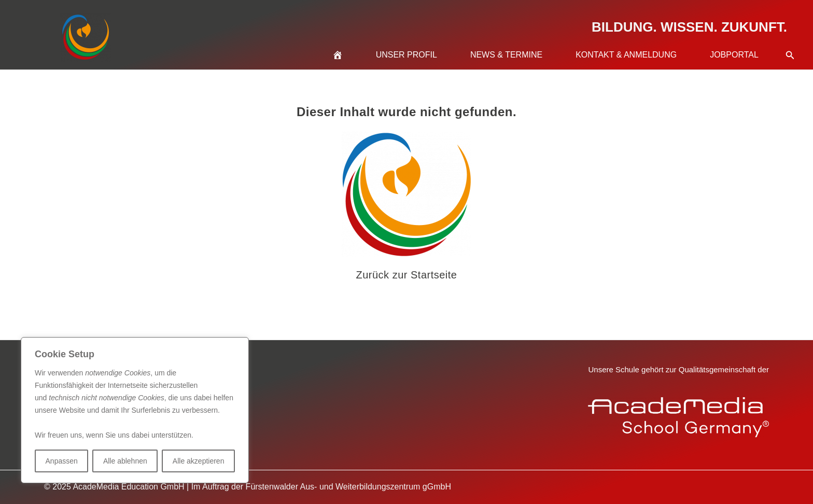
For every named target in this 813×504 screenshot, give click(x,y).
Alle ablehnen (125, 461)
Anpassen (62, 461)
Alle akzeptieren (199, 461)
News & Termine (506, 55)
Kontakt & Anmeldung (626, 55)
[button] (790, 43)
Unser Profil (406, 55)
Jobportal (734, 55)
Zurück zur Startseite (406, 275)
